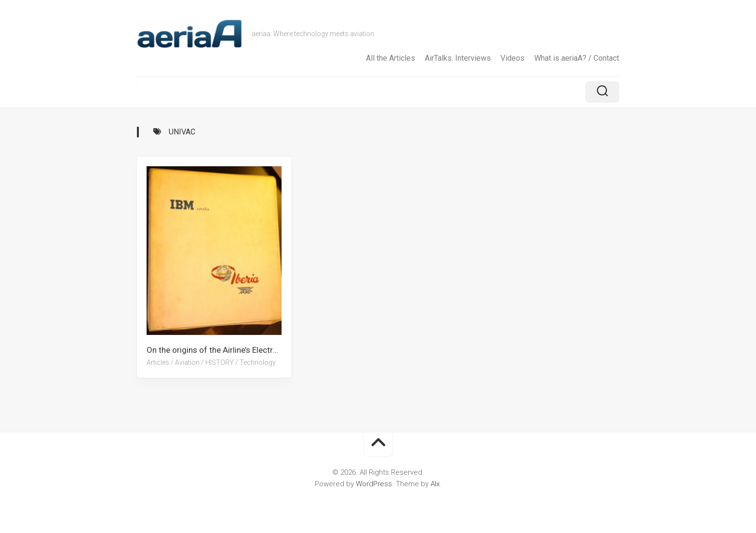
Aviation (187, 362)
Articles (158, 362)
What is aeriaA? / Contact (577, 58)
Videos (513, 58)
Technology (258, 362)
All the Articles (391, 58)
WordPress (374, 484)
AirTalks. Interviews (458, 58)
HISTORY (220, 362)
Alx (435, 484)
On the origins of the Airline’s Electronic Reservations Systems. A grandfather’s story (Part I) (219, 350)
